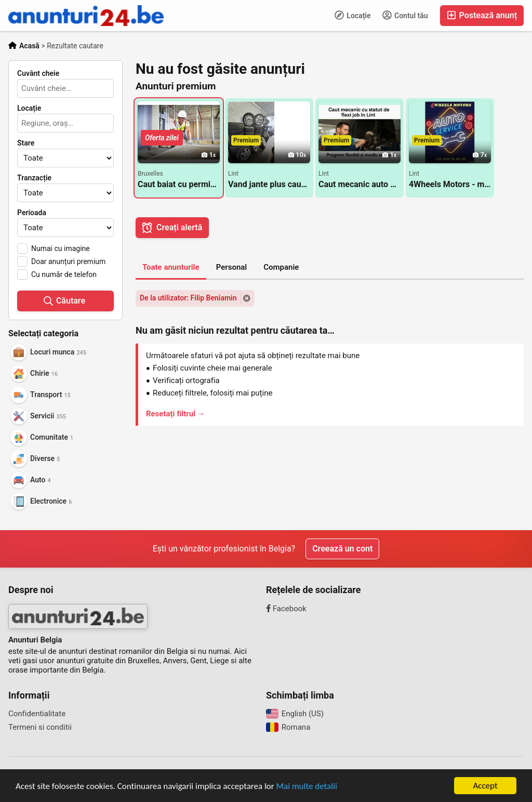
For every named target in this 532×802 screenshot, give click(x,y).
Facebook (286, 609)
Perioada (32, 213)
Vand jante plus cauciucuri (269, 184)
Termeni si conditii (40, 727)
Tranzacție (34, 178)
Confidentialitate (37, 714)
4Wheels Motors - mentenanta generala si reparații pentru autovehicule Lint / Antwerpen (450, 184)
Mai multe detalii (307, 787)
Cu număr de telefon (64, 274)
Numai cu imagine (61, 248)
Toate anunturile (171, 267)
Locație (353, 15)
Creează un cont (342, 549)
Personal (232, 267)
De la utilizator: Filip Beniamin (188, 298)
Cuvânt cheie (38, 73)
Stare (26, 143)
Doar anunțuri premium (68, 261)
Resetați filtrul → (176, 414)
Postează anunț (482, 15)
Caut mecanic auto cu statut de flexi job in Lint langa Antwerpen (360, 184)
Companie (281, 267)
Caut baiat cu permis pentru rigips (179, 184)
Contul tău (405, 15)
